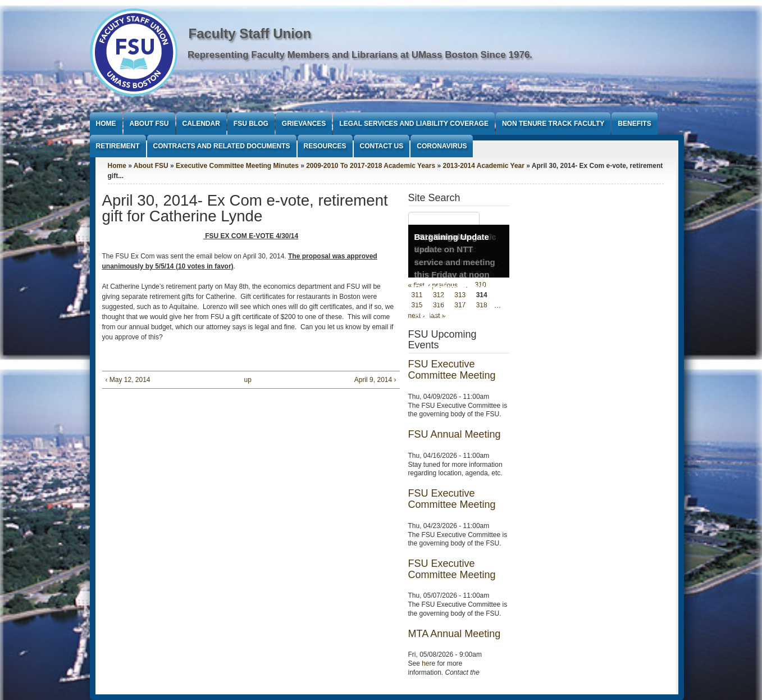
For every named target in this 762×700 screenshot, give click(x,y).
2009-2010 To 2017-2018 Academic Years (371, 166)
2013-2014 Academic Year (483, 166)
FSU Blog (251, 124)
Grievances (304, 124)
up (248, 380)
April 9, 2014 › (375, 380)
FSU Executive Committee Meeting (452, 370)
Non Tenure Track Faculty (553, 124)
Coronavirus (442, 146)
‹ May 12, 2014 (128, 380)
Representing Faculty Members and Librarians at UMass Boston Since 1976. (360, 55)
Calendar (201, 124)
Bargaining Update (452, 237)
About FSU (149, 124)
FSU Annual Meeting (455, 434)
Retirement (118, 146)
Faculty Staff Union (250, 33)
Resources (325, 146)
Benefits (634, 124)
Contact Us (382, 146)
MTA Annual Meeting (455, 634)
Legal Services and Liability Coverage (414, 124)
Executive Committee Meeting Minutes (237, 166)
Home (106, 124)
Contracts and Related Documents (222, 146)
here (428, 663)
